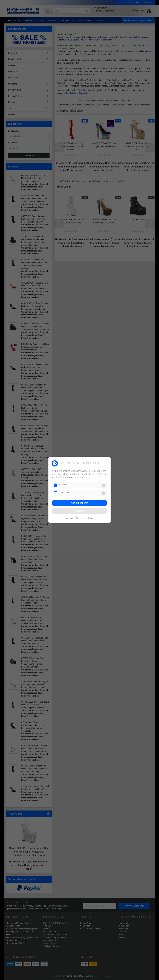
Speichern (79, 511)
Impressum (69, 518)
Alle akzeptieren (80, 503)
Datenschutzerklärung (85, 518)
